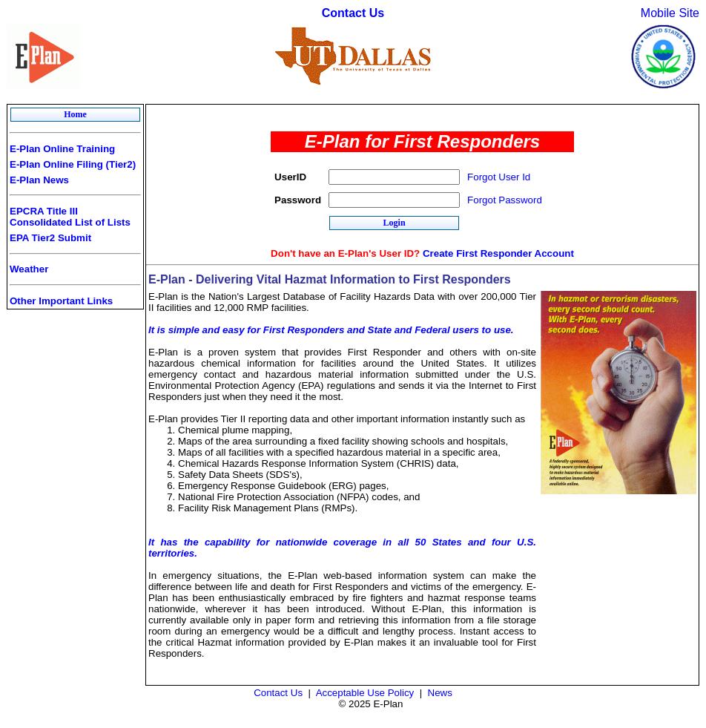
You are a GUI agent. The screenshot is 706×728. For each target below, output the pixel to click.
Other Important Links (61, 301)
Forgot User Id (499, 177)
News (440, 693)
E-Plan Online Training (62, 149)
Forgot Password (505, 200)
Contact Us (353, 13)
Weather (29, 269)
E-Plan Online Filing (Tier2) (73, 164)
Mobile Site (670, 13)
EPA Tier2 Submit (50, 238)
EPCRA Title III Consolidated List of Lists (70, 217)
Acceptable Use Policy (365, 693)
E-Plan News (39, 180)
